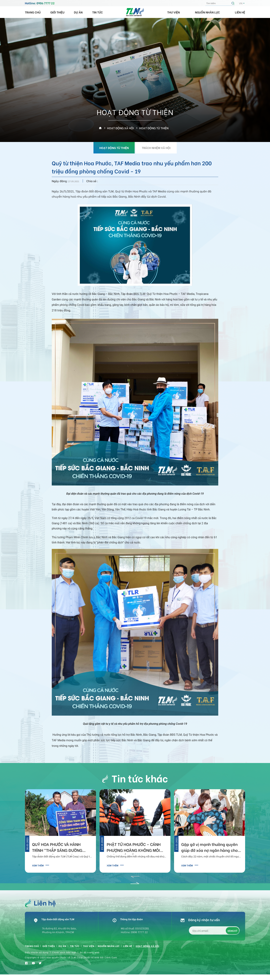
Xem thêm (38, 865)
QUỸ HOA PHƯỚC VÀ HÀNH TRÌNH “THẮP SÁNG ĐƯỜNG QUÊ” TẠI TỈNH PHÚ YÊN (57, 848)
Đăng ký (233, 933)
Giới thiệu (57, 12)
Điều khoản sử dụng (37, 956)
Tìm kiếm (233, 3)
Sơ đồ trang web (90, 956)
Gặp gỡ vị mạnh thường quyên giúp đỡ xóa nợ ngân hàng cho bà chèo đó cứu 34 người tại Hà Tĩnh (210, 848)
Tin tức (97, 12)
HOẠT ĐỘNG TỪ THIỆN (114, 148)
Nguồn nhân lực (207, 12)
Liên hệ (240, 12)
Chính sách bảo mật (64, 956)
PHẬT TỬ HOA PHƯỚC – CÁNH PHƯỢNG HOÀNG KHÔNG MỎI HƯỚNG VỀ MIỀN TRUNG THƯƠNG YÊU (134, 848)
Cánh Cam (111, 961)
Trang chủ (33, 12)
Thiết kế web (91, 961)
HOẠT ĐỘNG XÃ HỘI (168, 948)
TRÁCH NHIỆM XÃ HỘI (156, 148)
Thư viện (173, 12)
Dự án (78, 12)
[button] (135, 876)
